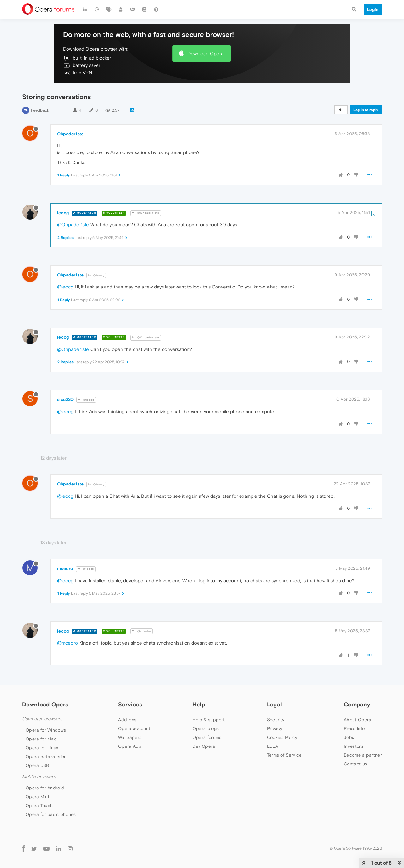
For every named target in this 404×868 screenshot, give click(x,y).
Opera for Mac (41, 739)
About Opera (357, 720)
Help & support (209, 720)
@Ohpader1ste (146, 213)
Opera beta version (46, 757)
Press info (354, 728)
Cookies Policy (282, 737)
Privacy (275, 728)
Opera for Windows (46, 730)
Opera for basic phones (51, 814)
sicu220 (65, 399)
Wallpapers (130, 737)
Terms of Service (284, 755)
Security (276, 720)
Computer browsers (42, 719)
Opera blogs (206, 728)
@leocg (96, 275)
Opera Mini (37, 797)
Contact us (355, 764)
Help (199, 704)
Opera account (134, 728)
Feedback (40, 110)
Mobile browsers (39, 777)
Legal (275, 704)
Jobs (349, 737)
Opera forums (207, 737)
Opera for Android (45, 788)
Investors (353, 746)
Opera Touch (39, 806)
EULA (273, 746)
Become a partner (363, 755)
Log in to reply (366, 110)
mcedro (65, 568)
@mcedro (142, 631)
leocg (63, 213)
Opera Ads (130, 746)
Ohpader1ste (70, 134)
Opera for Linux (42, 748)
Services (130, 704)
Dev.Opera (204, 746)
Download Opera (205, 54)
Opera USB (37, 765)
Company (357, 704)
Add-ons (127, 720)
